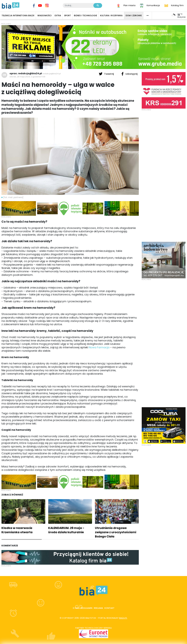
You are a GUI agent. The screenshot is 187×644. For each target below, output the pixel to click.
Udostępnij (129, 74)
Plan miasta (129, 5)
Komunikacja (153, 5)
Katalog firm (177, 5)
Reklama (98, 608)
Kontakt (109, 608)
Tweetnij (107, 74)
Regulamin (86, 608)
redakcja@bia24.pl (52, 74)
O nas (76, 608)
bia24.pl (123, 618)
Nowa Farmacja (99, 347)
